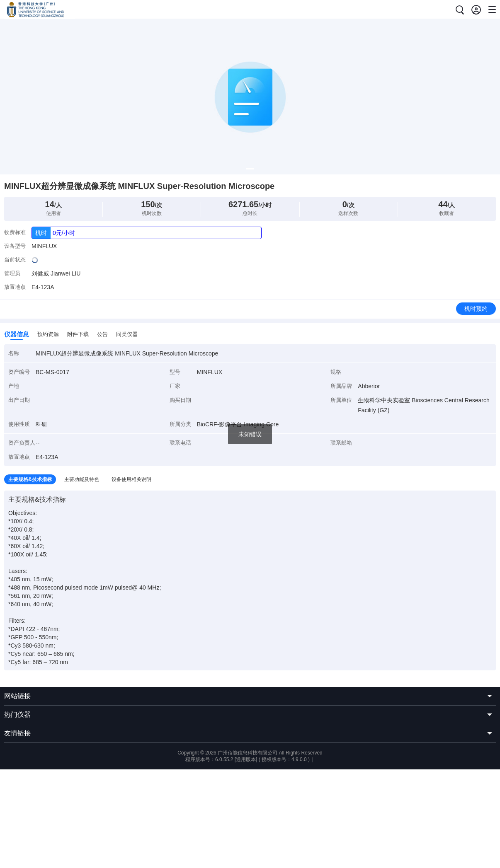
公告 (102, 334)
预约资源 (48, 334)
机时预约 (476, 309)
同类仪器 (127, 334)
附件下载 (78, 334)
